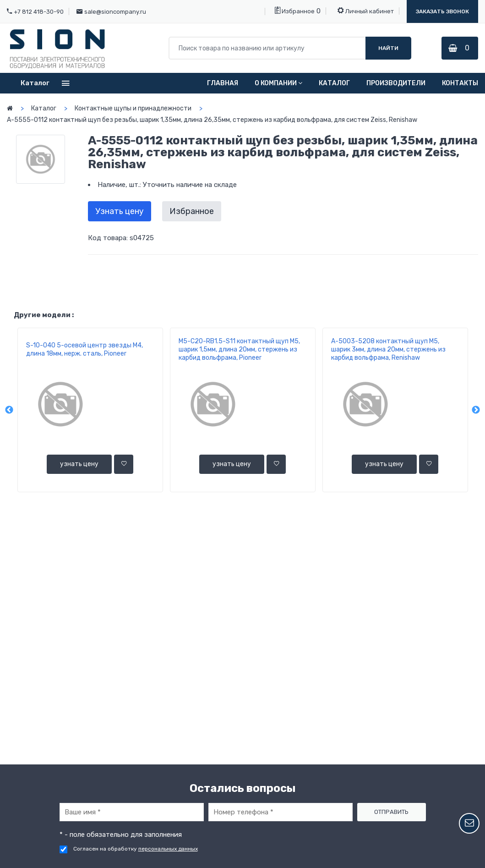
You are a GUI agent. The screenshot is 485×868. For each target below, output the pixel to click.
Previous (9, 410)
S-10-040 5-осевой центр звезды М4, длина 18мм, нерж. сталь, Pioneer (84, 349)
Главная (223, 83)
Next (476, 410)
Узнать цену (120, 211)
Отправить (391, 812)
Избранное (295, 11)
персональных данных (168, 849)
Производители (396, 83)
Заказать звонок (442, 11)
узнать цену (79, 464)
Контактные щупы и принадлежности (133, 108)
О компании (278, 83)
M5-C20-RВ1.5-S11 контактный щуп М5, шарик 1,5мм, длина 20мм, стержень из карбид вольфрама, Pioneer (239, 349)
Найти (388, 48)
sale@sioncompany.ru (115, 12)
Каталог (334, 83)
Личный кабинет (366, 11)
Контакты (460, 83)
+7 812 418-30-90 (39, 12)
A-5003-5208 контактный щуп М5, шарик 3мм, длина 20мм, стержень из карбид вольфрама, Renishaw (388, 349)
